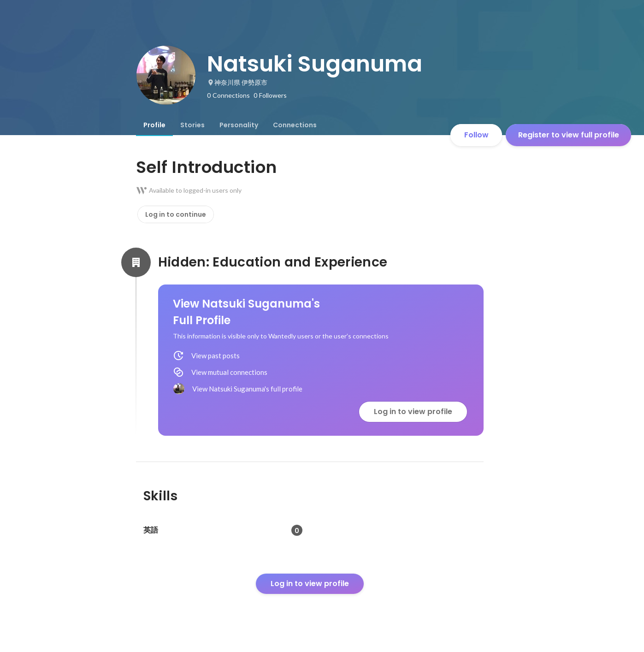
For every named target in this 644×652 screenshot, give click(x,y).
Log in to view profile (413, 412)
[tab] (154, 125)
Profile (154, 125)
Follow (476, 135)
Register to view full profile (569, 135)
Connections (295, 125)
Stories (192, 125)
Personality (239, 125)
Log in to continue (176, 214)
